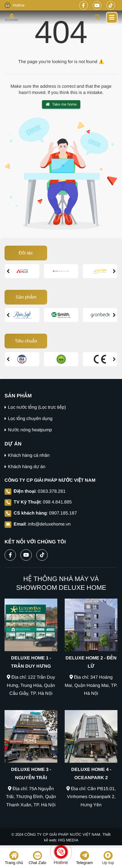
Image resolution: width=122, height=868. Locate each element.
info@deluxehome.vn (49, 524)
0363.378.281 (52, 491)
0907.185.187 (63, 513)
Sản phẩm (26, 297)
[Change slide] (8, 271)
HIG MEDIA (68, 840)
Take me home (61, 104)
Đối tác (26, 253)
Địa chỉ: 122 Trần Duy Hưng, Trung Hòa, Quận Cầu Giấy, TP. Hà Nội (31, 685)
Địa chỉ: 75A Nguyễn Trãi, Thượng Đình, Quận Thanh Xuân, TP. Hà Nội (31, 797)
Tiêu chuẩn (26, 341)
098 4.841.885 (57, 502)
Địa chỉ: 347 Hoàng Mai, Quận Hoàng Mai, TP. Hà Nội (91, 685)
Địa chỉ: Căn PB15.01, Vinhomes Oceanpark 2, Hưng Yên (91, 797)
